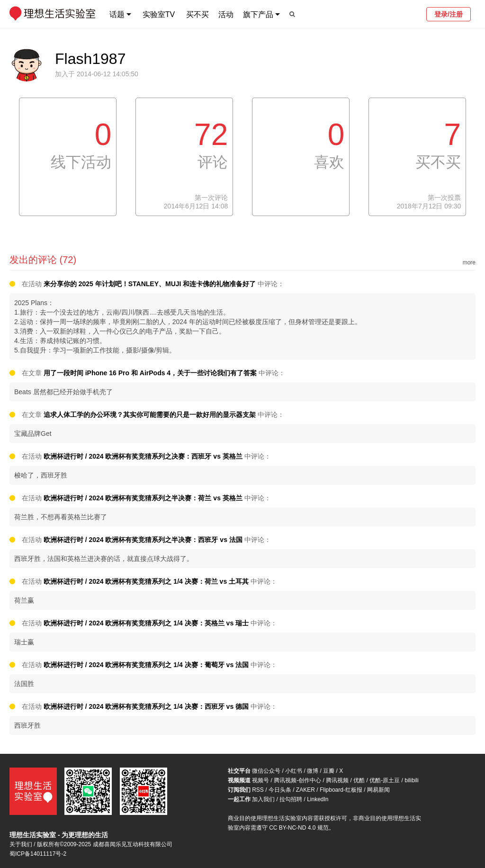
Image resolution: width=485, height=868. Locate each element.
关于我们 (21, 844)
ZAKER (305, 790)
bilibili (411, 780)
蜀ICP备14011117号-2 (38, 854)
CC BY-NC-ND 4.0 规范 (299, 828)
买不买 (198, 14)
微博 (313, 771)
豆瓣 (329, 771)
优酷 (359, 780)
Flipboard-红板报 (341, 790)
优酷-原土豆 (385, 780)
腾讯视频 (337, 780)
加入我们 (263, 799)
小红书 (294, 771)
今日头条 (280, 790)
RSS (258, 790)
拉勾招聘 (291, 799)
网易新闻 (378, 790)
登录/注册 (449, 14)
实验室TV (159, 14)
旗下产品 (258, 14)
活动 (226, 14)
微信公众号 (266, 771)
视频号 (260, 780)
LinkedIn (318, 799)
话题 (117, 14)
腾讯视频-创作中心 (297, 780)
